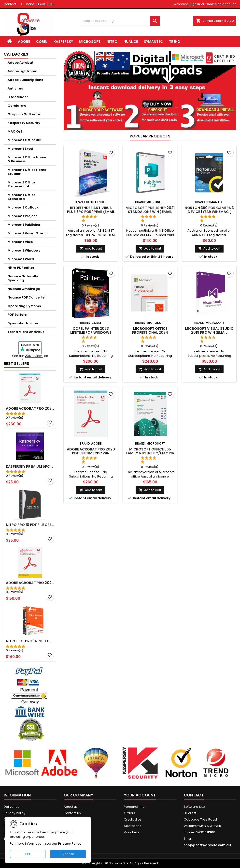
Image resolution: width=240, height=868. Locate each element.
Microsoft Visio (20, 242)
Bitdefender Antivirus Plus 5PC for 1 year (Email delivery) (91, 212)
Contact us (72, 813)
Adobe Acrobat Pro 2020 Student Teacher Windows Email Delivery (30, 583)
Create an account (221, 4)
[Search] (120, 21)
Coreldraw (17, 106)
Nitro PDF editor (21, 268)
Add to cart (91, 248)
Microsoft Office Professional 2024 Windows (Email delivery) (150, 332)
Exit (28, 854)
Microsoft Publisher (24, 225)
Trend (175, 42)
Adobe (24, 42)
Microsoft (90, 42)
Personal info (134, 807)
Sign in (195, 4)
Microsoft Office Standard (21, 197)
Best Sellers (16, 364)
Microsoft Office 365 (25, 140)
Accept (68, 854)
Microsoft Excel (20, 149)
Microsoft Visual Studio (28, 233)
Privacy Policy (14, 813)
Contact (10, 4)
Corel (42, 42)
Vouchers (132, 832)
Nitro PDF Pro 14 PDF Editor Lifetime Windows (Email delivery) (30, 641)
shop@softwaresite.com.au (207, 845)
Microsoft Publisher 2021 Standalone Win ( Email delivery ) (150, 212)
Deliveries (12, 807)
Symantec (153, 42)
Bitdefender (18, 97)
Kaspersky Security (24, 123)
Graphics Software (24, 114)
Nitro (112, 42)
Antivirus (15, 88)
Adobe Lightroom (22, 71)
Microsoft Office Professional (21, 184)
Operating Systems (24, 306)
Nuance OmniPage (24, 289)
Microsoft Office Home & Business (27, 159)
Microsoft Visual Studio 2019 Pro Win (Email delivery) (209, 332)
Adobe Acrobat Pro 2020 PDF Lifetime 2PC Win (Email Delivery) (30, 408)
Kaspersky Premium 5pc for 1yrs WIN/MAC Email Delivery (30, 466)
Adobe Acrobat (21, 63)
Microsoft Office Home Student (27, 172)
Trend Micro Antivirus (26, 332)
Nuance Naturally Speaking (23, 278)
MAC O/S (15, 131)
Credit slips (133, 819)
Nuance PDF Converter (27, 297)
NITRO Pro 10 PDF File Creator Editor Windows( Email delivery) (30, 525)
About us (71, 807)
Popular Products (150, 136)
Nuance (131, 42)
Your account (140, 795)
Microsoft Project (22, 216)
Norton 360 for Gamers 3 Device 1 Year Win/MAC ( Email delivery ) (209, 212)
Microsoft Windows (24, 250)
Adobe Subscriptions (25, 80)
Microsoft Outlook (23, 207)
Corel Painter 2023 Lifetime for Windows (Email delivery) (91, 332)
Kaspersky (63, 42)
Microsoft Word (21, 259)
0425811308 (44, 4)
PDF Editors (17, 315)
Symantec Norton (23, 323)
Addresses (133, 826)
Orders (129, 813)
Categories (16, 54)
